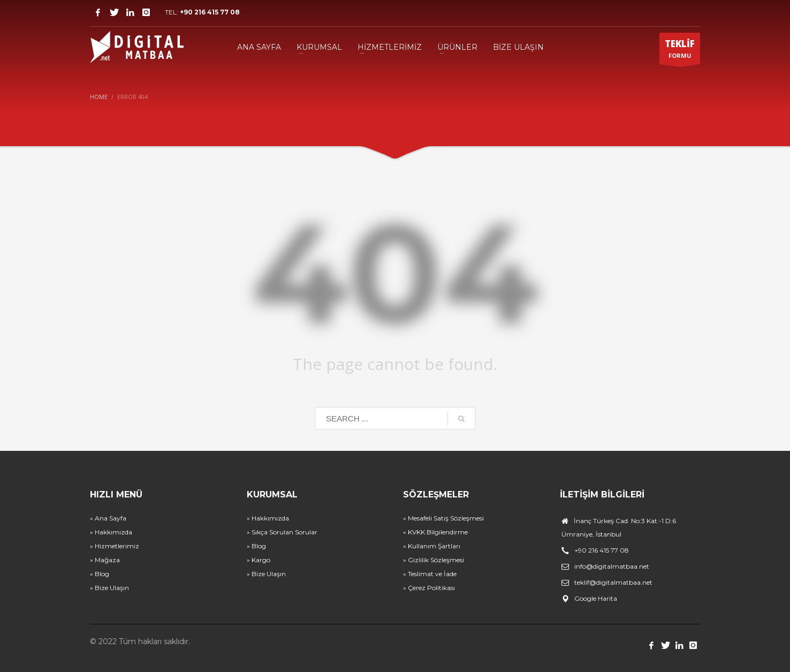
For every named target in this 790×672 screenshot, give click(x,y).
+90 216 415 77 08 (210, 12)
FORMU (680, 51)
